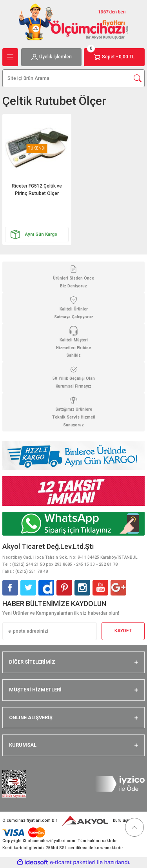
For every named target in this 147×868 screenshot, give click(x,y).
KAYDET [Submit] (123, 631)
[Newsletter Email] (50, 631)
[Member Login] (52, 57)
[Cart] (114, 57)
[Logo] (74, 22)
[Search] (73, 78)
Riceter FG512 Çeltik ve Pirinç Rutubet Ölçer (37, 190)
